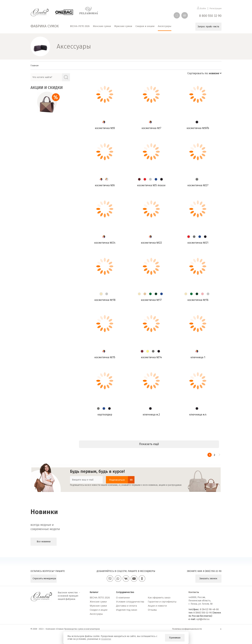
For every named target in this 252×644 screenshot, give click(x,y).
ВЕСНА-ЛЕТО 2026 (100, 597)
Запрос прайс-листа (208, 27)
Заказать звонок (208, 579)
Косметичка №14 (151, 357)
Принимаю (175, 638)
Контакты (194, 592)
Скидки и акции (99, 610)
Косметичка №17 (151, 300)
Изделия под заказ (127, 610)
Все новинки (44, 542)
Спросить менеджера (44, 579)
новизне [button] (215, 73)
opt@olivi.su (203, 619)
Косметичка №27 (198, 185)
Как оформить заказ (159, 597)
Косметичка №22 (151, 243)
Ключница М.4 (198, 415)
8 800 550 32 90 (210, 16)
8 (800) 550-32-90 (212, 571)
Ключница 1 (198, 357)
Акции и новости (157, 606)
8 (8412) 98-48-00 (209, 609)
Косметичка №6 (105, 185)
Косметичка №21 (198, 243)
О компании (123, 597)
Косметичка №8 (105, 128)
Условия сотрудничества (130, 602)
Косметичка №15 (105, 357)
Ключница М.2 (151, 415)
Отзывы (152, 610)
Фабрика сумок (45, 26)
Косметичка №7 (151, 128)
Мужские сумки (98, 606)
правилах (106, 639)
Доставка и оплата (126, 606)
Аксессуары (96, 614)
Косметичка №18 (105, 300)
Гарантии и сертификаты (162, 602)
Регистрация (216, 8)
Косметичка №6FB (198, 128)
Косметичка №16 (198, 300)
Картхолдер (105, 415)
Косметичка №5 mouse (151, 185)
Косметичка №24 (105, 243)
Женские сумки (98, 602)
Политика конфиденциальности (187, 629)
